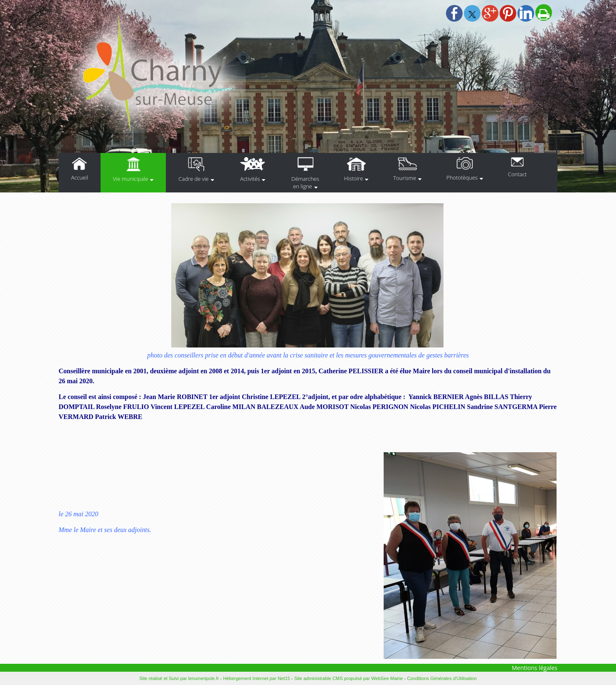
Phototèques (462, 177)
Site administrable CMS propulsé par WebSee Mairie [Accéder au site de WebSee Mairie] (349, 678)
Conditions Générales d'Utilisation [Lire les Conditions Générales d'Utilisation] (442, 678)
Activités (250, 179)
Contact (517, 174)
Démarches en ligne (305, 182)
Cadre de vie (193, 179)
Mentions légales (535, 668)
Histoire (354, 178)
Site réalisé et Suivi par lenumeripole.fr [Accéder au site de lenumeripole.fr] (179, 678)
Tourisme (405, 178)
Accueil (80, 177)
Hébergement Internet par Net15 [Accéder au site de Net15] (257, 678)
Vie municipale (131, 179)
